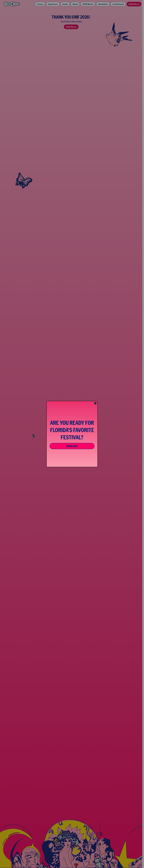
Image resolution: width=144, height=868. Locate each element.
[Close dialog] (95, 403)
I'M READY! (72, 446)
